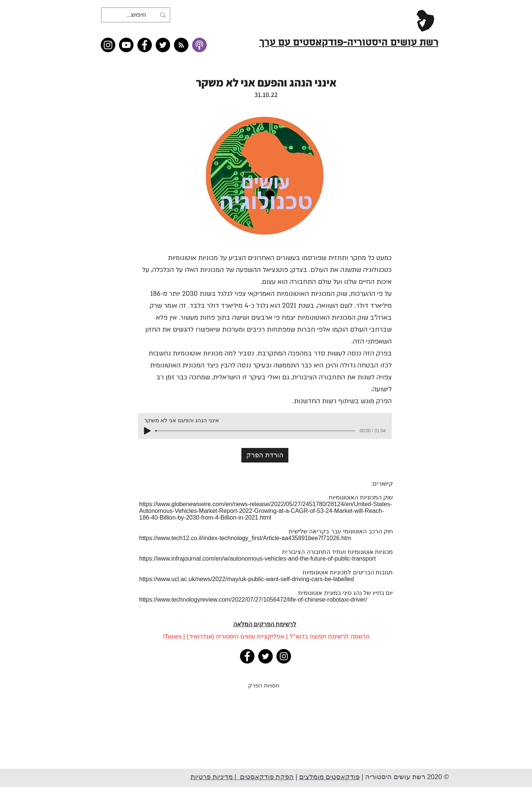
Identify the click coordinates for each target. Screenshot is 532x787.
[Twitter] (163, 45)
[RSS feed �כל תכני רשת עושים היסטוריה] (181, 45)
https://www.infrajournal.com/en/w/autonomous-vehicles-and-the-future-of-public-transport (257, 559)
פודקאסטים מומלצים (329, 777)
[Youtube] (126, 45)
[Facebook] (145, 45)
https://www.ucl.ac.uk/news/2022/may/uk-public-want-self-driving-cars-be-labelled (246, 579)
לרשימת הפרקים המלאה (265, 624)
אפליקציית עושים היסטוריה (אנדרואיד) (235, 637)
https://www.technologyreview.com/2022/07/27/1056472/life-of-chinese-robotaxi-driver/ (253, 600)
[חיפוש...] (136, 15)
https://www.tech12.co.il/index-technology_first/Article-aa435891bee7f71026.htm (245, 538)
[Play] (147, 431)
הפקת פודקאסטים (266, 777)
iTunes (172, 637)
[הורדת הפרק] (265, 455)
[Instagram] (108, 45)
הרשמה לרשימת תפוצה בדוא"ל (329, 637)
